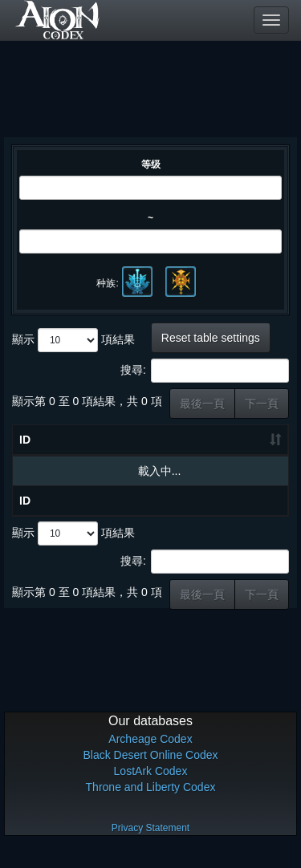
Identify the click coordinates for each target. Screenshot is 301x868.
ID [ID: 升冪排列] (25, 456)
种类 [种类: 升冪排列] (211, 448)
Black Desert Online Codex (150, 771)
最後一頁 (202, 404)
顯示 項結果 (73, 340)
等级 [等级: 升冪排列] (165, 448)
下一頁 (262, 404)
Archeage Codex (150, 755)
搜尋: (205, 371)
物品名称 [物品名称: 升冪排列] (99, 448)
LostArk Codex (151, 787)
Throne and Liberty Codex (151, 803)
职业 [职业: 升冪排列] (257, 448)
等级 (151, 164)
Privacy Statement (150, 844)
